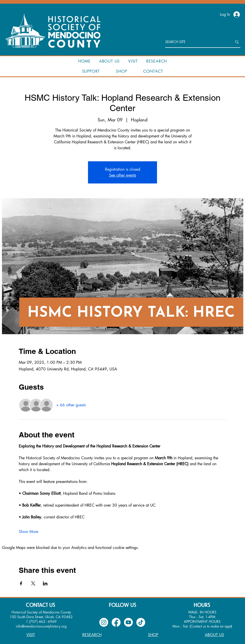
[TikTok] (141, 622)
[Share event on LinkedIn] (45, 583)
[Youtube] (128, 622)
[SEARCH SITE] (195, 42)
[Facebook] (116, 622)
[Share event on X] (33, 583)
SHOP (153, 635)
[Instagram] (104, 622)
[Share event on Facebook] (21, 583)
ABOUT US (214, 635)
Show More (28, 532)
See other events (122, 175)
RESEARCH (92, 635)
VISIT (31, 635)
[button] (109, 61)
